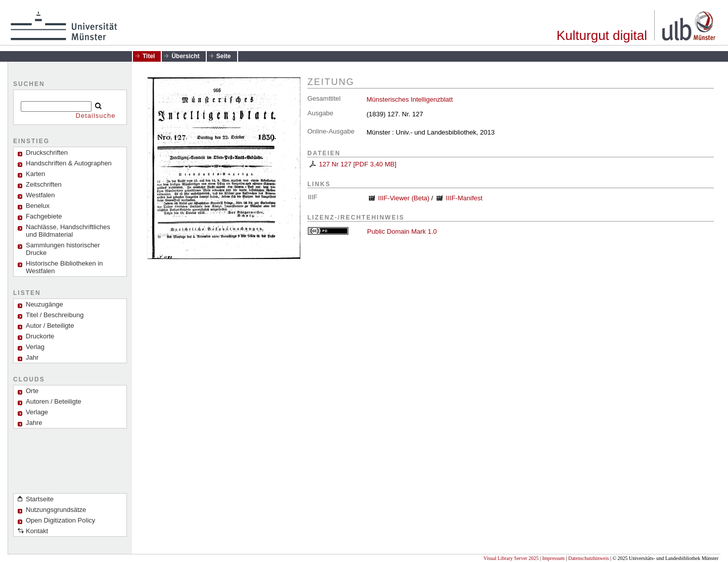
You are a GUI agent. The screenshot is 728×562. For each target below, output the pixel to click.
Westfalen (40, 195)
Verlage (37, 412)
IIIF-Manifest (464, 198)
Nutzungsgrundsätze (56, 510)
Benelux (38, 206)
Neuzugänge (44, 304)
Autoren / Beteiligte (54, 401)
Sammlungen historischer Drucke (63, 249)
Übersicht (185, 56)
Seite (224, 56)
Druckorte (40, 336)
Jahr (32, 357)
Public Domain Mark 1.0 (402, 231)
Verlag (35, 347)
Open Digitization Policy (60, 520)
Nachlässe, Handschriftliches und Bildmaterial (68, 231)
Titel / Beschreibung (55, 315)
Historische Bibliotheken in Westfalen (64, 267)
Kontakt (37, 531)
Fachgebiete (44, 216)
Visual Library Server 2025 (511, 558)
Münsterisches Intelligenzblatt (410, 99)
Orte (32, 391)
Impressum (553, 558)
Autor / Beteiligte (50, 326)
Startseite (40, 499)
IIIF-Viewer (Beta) (404, 198)
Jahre (34, 423)
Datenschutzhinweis (589, 558)
